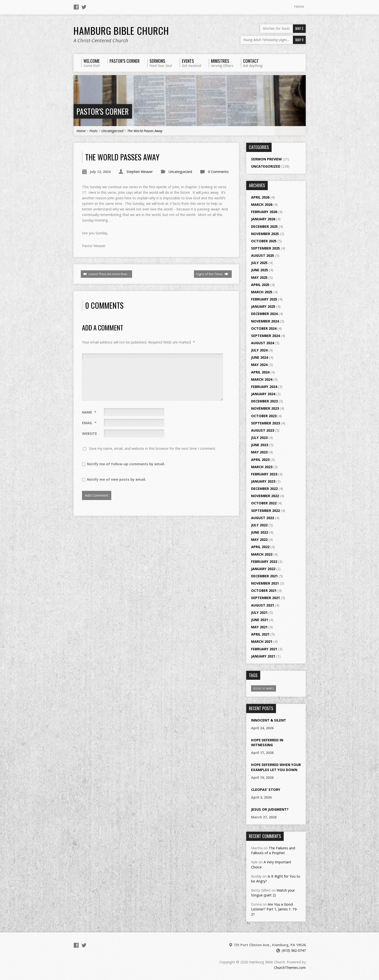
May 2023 (259, 452)
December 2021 (264, 576)
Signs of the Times (212, 274)
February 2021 (264, 649)
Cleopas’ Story (266, 790)
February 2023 (264, 474)
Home (299, 6)
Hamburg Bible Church (121, 30)
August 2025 (263, 255)
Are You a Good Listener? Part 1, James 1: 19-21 (274, 909)
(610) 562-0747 (294, 950)
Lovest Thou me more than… (106, 274)
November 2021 (265, 583)
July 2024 (259, 350)
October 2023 (264, 416)
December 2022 (264, 489)
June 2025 (260, 270)
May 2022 (259, 540)
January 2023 (263, 481)
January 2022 (263, 569)
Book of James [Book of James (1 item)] (264, 688)
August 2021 (263, 605)
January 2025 (263, 306)
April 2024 (260, 372)
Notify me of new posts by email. (117, 479)
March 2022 (262, 554)
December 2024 (264, 314)
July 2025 (259, 263)
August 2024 (263, 343)
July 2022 (259, 525)
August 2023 (263, 430)
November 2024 (265, 321)
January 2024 (263, 394)
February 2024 (264, 387)
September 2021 (265, 598)
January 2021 (263, 656)
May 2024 (259, 365)
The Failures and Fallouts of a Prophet (273, 850)
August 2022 (263, 518)
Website (89, 433)
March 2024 (262, 379)
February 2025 (264, 299)
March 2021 (262, 641)
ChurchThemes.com (290, 968)
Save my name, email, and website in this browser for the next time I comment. (152, 448)
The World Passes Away (145, 131)
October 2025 (264, 241)
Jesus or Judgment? (270, 809)
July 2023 (259, 438)
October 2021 (264, 590)
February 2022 (264, 562)
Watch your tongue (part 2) (273, 893)
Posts (93, 131)
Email (89, 423)
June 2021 (260, 620)
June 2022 (260, 532)
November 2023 (265, 408)
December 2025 (264, 226)
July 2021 (259, 612)
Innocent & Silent (269, 720)
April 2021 (260, 634)
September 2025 (265, 248)
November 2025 (265, 234)
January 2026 (263, 219)
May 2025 (259, 277)
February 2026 (264, 212)
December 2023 (264, 401)
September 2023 (265, 423)
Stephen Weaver (140, 172)
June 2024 (260, 357)
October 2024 (264, 328)
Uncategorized (112, 131)
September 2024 (265, 336)
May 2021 (259, 627)
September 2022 (265, 511)
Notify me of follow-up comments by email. (126, 464)
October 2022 (264, 503)
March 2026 (262, 204)
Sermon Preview (266, 159)
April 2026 (260, 197)
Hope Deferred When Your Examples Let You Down (276, 767)
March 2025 (262, 292)
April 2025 (260, 285)
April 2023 (260, 460)
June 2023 (260, 445)
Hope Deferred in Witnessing (267, 742)
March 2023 (262, 467)
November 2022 (265, 496)
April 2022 (260, 547)
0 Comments (218, 172)
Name (89, 412)
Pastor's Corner (103, 111)
